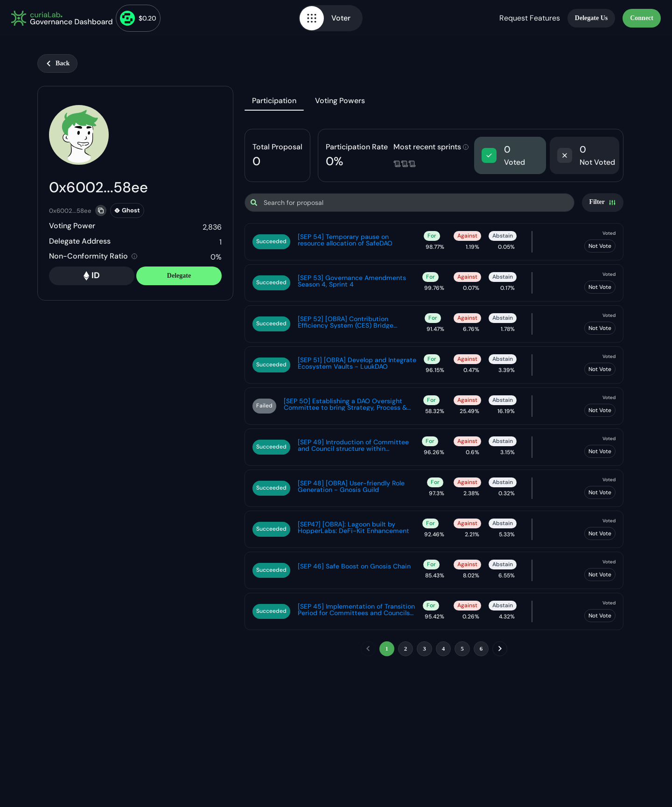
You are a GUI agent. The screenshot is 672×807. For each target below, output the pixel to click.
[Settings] (603, 203)
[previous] (368, 649)
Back (57, 63)
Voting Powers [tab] (340, 101)
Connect (642, 18)
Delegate (179, 276)
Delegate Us (591, 18)
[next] (500, 649)
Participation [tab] (274, 101)
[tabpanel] (434, 394)
